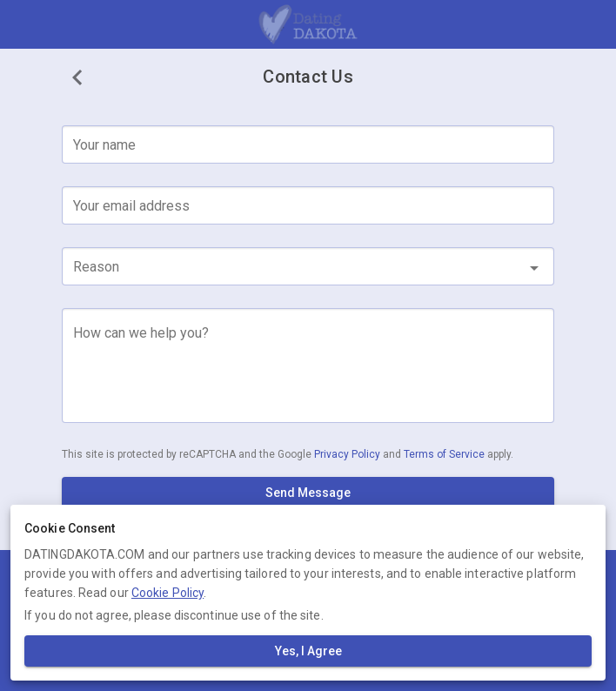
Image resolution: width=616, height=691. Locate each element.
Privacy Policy (348, 454)
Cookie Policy (167, 593)
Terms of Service (445, 454)
